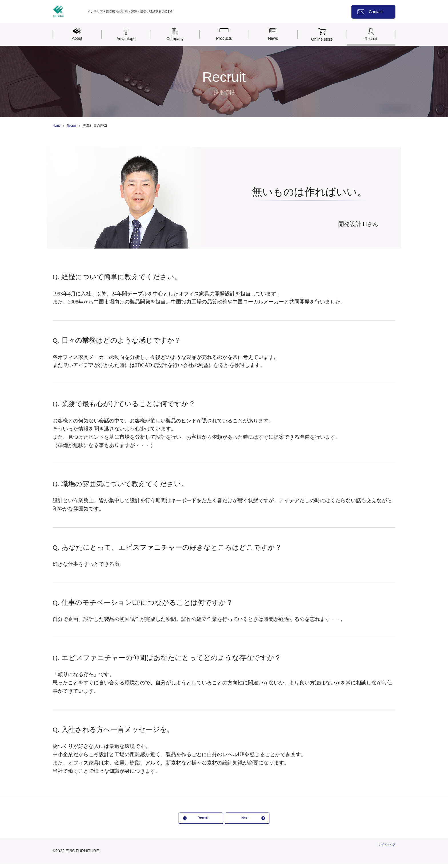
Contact (376, 12)
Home (57, 126)
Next (266, 820)
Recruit (74, 126)
